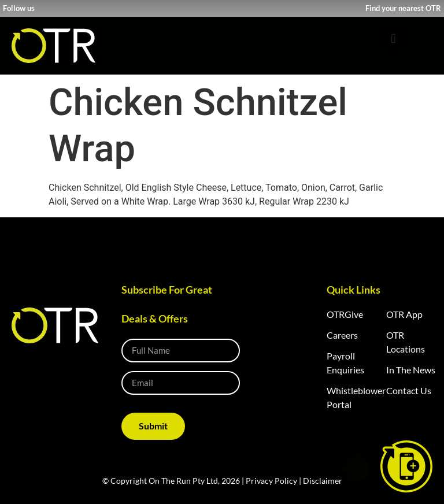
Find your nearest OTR (403, 8)
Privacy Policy (271, 481)
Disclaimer (323, 481)
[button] (393, 38)
